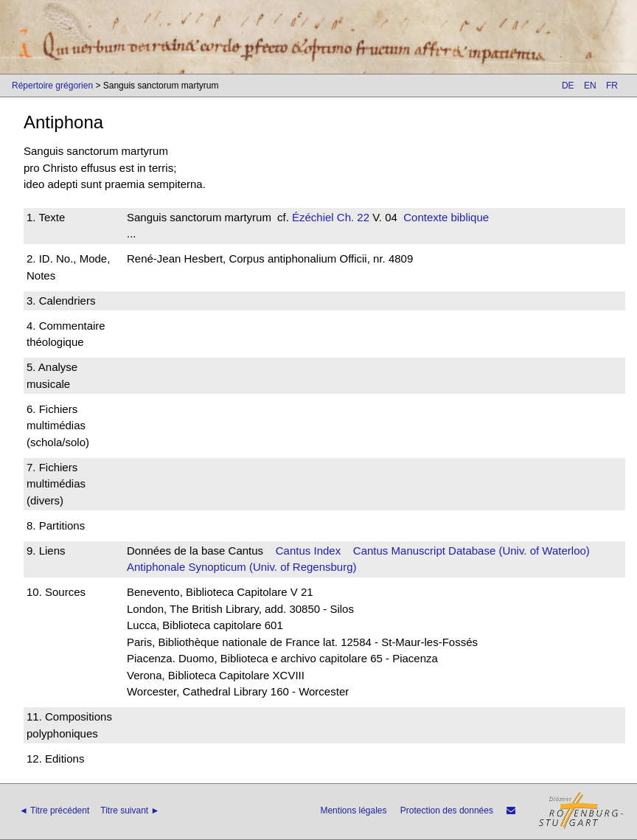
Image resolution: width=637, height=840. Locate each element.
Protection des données (447, 811)
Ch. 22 (352, 217)
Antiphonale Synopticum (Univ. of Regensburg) (242, 567)
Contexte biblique (446, 217)
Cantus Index (308, 551)
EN (590, 86)
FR (612, 86)
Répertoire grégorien (52, 86)
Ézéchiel (313, 217)
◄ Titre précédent (54, 811)
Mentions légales (353, 811)
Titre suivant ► (130, 811)
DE (568, 86)
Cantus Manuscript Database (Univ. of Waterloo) (471, 551)
